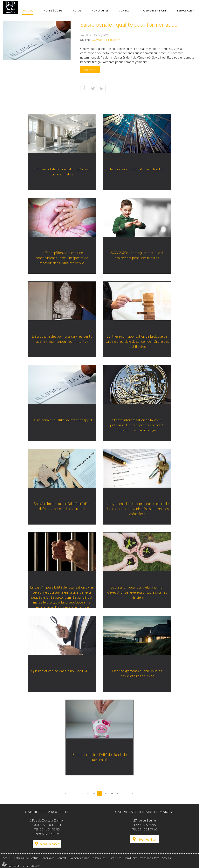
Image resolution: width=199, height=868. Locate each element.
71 (82, 793)
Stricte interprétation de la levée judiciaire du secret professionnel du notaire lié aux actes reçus (137, 425)
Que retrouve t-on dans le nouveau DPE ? (62, 671)
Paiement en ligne (154, 11)
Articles (166, 858)
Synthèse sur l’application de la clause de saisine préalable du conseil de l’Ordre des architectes (137, 341)
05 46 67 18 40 (50, 834)
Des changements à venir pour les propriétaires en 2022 (137, 674)
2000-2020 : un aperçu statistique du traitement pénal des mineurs (137, 255)
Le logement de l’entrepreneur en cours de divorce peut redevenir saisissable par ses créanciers (137, 509)
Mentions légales (150, 858)
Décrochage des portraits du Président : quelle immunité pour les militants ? (62, 339)
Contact (125, 11)
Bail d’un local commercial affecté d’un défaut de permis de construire (62, 506)
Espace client (187, 11)
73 (94, 793)
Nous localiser (49, 844)
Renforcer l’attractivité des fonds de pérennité (99, 757)
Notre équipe (53, 11)
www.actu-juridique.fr (106, 40)
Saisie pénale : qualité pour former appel (62, 420)
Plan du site (130, 858)
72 (88, 793)
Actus (77, 11)
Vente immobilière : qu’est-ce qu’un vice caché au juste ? (62, 172)
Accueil (28, 11)
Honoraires (100, 11)
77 (118, 793)
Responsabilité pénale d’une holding (137, 169)
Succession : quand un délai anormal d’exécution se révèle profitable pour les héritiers (137, 592)
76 (112, 793)
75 (106, 793)
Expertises (115, 858)
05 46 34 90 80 (50, 829)
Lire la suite (90, 70)
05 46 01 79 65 (148, 829)
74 (100, 793)
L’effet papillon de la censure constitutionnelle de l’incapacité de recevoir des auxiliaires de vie (62, 258)
